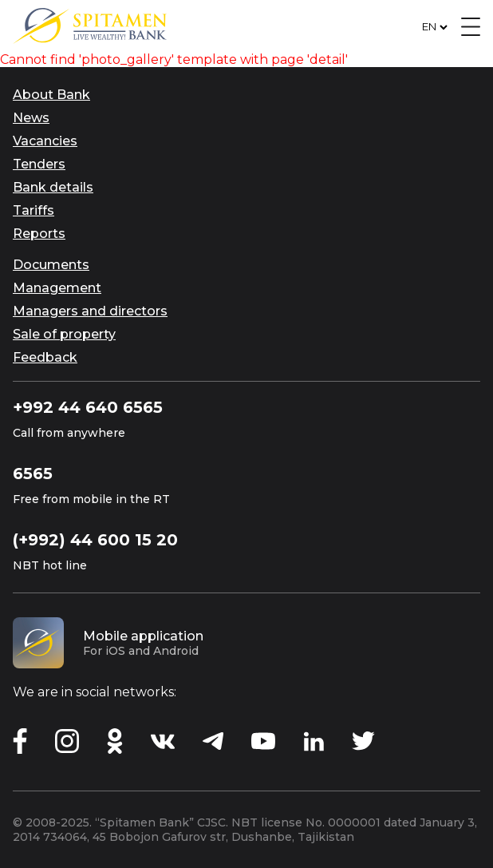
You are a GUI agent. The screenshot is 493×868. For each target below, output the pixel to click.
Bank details (53, 187)
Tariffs (34, 210)
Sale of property (64, 334)
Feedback (45, 357)
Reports (39, 234)
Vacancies (45, 141)
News (31, 118)
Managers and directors (90, 311)
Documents (51, 265)
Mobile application (143, 636)
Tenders (39, 164)
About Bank (51, 95)
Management (57, 288)
